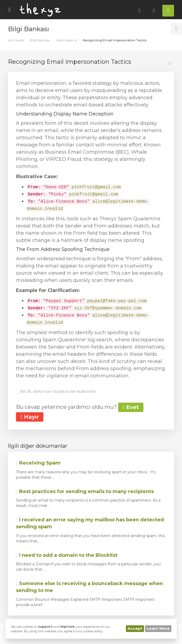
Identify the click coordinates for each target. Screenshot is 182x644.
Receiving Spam (38, 463)
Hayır (30, 417)
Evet (131, 407)
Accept (135, 629)
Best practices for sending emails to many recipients (85, 491)
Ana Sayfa (16, 40)
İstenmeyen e (66, 40)
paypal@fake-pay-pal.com (117, 301)
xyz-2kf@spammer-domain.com (108, 308)
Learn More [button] (158, 629)
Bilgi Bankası (40, 40)
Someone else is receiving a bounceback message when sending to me (89, 587)
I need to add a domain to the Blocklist (67, 555)
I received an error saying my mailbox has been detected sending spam (90, 523)
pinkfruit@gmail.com (96, 187)
